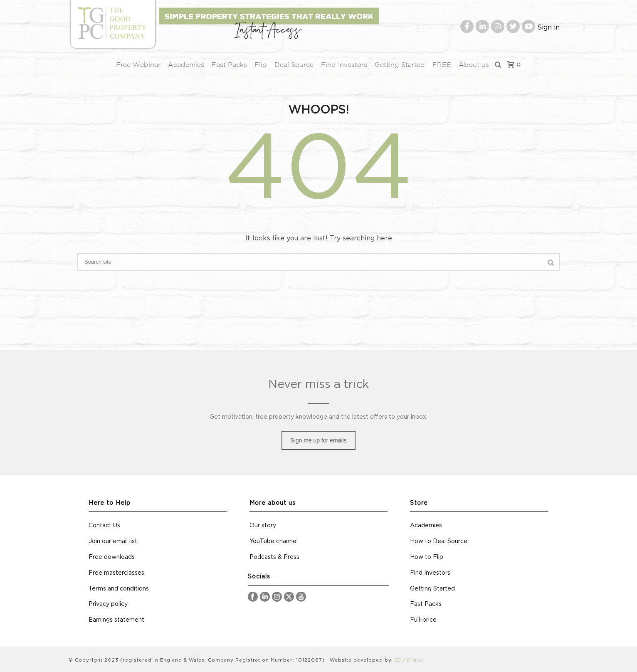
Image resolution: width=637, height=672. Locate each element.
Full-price (423, 620)
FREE (442, 65)
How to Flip (427, 557)
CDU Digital (409, 660)
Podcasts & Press (274, 557)
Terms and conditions (119, 589)
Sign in (548, 27)
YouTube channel (274, 541)
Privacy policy (108, 604)
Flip (261, 65)
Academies (186, 65)
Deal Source (294, 65)
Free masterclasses (116, 573)
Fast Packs (229, 65)
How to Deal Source (439, 541)
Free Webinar (138, 65)
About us (474, 65)
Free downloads (112, 557)
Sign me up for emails (318, 440)
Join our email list (113, 541)
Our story (263, 526)
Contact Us (104, 526)
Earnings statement (116, 620)
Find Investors (344, 65)
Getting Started (400, 65)
